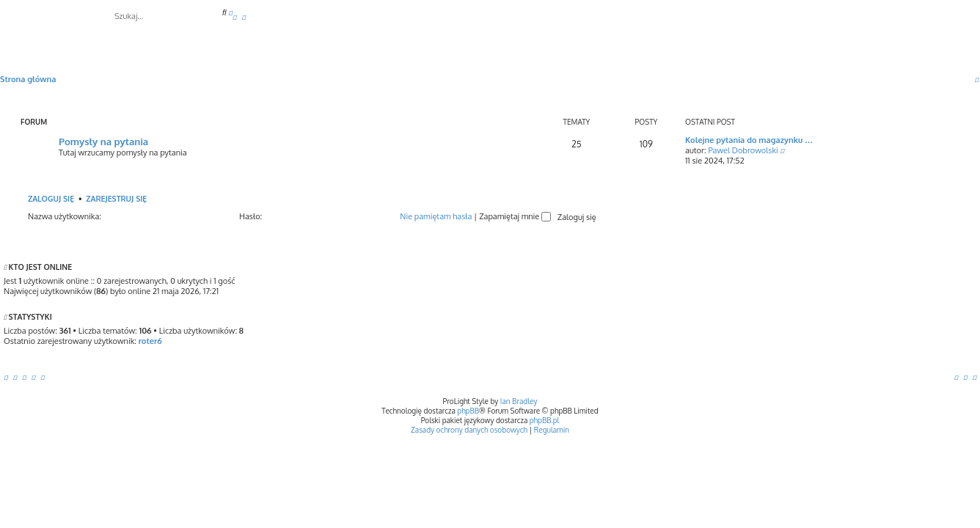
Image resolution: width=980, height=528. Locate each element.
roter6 (150, 341)
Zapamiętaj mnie (515, 216)
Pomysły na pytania (103, 141)
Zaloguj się (51, 198)
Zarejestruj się (116, 198)
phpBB (468, 411)
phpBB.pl (545, 420)
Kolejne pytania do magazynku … (749, 140)
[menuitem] (235, 17)
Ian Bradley (519, 401)
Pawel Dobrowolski (743, 150)
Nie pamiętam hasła (436, 216)
